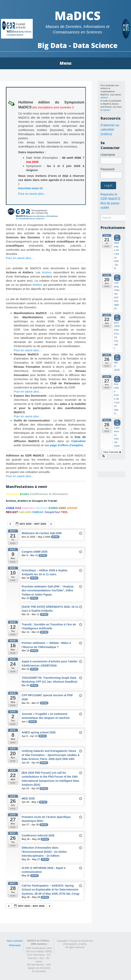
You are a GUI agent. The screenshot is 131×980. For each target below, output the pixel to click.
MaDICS (78, 16)
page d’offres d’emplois (66, 445)
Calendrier (78, 441)
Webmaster (15, 945)
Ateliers (37, 285)
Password (107, 169)
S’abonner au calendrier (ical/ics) (110, 130)
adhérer (104, 98)
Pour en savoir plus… (32, 194)
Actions (47, 272)
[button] (104, 456)
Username (108, 155)
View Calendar (112, 452)
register (107, 110)
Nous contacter (15, 941)
